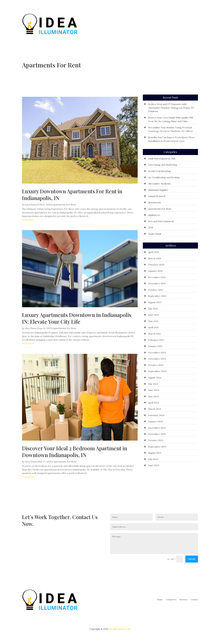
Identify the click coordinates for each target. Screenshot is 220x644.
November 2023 (157, 434)
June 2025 (154, 315)
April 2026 (154, 252)
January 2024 (155, 421)
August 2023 (155, 453)
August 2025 (155, 302)
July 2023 (153, 459)
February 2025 (156, 340)
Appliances (154, 215)
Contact (194, 24)
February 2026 (156, 265)
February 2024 (156, 415)
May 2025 (153, 321)
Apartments (155, 202)
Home (160, 24)
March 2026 (155, 258)
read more (28, 220)
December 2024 (157, 353)
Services (183, 24)
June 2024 (154, 390)
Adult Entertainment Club (162, 159)
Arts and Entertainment (161, 221)
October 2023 (156, 440)
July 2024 (153, 384)
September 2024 (157, 371)
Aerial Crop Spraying (159, 171)
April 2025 (153, 327)
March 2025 (155, 334)
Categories (171, 24)
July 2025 (153, 309)
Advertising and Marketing (163, 165)
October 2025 (156, 290)
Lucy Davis (31, 205)
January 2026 (155, 271)
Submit (192, 559)
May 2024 (153, 396)
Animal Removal (157, 196)
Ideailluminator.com (120, 629)
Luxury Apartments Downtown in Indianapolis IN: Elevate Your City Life (77, 318)
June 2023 (154, 465)
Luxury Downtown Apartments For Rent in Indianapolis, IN (72, 194)
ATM (151, 227)
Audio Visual (155, 234)
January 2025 (155, 346)
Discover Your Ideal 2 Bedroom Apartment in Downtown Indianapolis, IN (75, 451)
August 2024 (155, 378)
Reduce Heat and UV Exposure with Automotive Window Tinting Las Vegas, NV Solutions (171, 108)
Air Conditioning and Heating (164, 177)
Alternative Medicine (159, 184)
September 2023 (157, 447)
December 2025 (157, 277)
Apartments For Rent (64, 205)
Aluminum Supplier (158, 190)
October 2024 (156, 365)
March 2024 (155, 409)
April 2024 (154, 403)
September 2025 (157, 296)
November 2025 (157, 283)
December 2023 (157, 428)
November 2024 (157, 359)
